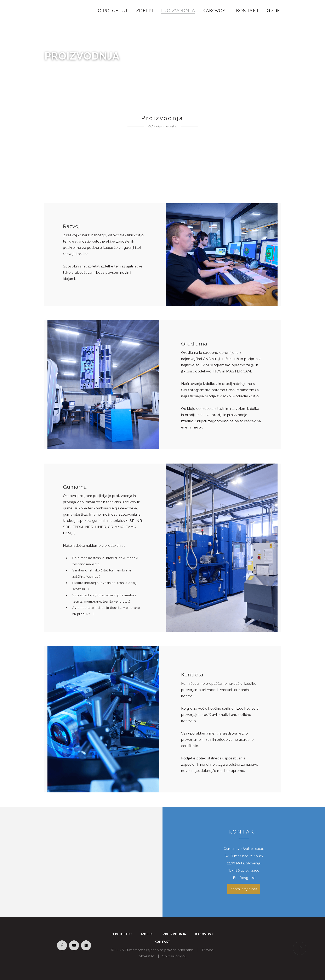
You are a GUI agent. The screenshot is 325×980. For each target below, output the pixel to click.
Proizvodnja (174, 934)
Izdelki (147, 934)
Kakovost (204, 934)
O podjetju (122, 934)
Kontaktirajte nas (244, 889)
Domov (55, 68)
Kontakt (163, 942)
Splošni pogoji (174, 956)
